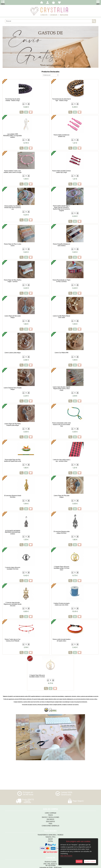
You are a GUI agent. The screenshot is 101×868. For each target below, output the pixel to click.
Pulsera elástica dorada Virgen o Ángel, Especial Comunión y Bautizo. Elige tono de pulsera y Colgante (61, 208)
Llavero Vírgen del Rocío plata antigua (13, 317)
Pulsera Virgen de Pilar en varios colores (13, 245)
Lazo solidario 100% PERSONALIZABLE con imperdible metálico (13, 136)
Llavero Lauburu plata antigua (13, 353)
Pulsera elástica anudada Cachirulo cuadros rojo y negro (62, 171)
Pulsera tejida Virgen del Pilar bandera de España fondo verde (13, 460)
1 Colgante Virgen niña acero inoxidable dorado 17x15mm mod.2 (62, 568)
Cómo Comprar (50, 813)
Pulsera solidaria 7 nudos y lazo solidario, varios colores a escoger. (13, 171)
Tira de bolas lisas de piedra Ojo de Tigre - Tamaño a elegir (61, 100)
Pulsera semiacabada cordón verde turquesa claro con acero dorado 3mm (62, 424)
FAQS (50, 824)
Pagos (50, 815)
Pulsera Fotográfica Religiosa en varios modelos (62, 245)
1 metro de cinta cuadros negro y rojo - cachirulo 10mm (62, 460)
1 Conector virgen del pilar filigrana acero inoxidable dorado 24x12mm (13, 604)
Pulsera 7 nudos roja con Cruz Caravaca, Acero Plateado (13, 640)
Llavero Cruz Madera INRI (62, 353)
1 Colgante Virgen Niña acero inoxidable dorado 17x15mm (37, 676)
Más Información (66, 856)
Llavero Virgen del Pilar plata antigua (62, 496)
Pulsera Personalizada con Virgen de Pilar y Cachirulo (62, 281)
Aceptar (79, 861)
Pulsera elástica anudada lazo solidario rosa (62, 136)
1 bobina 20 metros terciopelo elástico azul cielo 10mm (62, 604)
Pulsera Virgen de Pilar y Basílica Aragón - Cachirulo (13, 281)
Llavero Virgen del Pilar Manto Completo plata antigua (13, 424)
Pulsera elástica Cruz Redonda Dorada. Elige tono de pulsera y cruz (13, 207)
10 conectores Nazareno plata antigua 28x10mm (61, 532)
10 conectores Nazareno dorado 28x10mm (13, 496)
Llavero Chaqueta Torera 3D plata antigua (13, 388)
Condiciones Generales (50, 826)
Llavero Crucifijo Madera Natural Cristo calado (61, 317)
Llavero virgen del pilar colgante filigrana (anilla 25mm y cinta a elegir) (62, 388)
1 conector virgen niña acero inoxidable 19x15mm (13, 568)
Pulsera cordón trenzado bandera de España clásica (62, 640)
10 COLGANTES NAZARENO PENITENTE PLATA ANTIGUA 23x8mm (13, 532)
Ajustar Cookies (90, 861)
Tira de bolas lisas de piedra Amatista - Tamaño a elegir (13, 100)
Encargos (50, 819)
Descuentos (50, 822)
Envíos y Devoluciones (50, 817)
